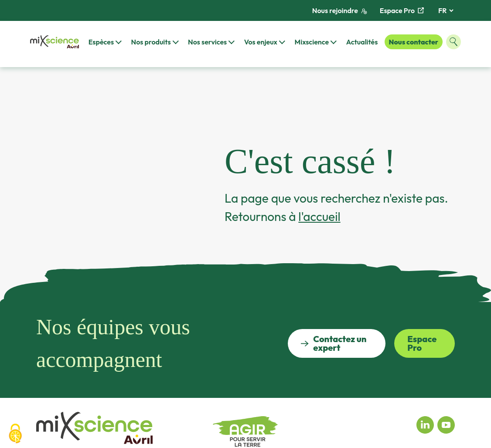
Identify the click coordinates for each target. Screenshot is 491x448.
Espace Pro (402, 10)
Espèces (101, 42)
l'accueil (319, 216)
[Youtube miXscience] (446, 424)
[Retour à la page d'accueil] (55, 42)
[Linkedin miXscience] (425, 424)
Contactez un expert (334, 343)
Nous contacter (414, 42)
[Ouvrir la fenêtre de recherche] (453, 42)
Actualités (362, 42)
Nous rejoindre (340, 10)
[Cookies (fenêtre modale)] (15, 434)
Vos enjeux (261, 42)
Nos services (207, 42)
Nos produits (151, 42)
